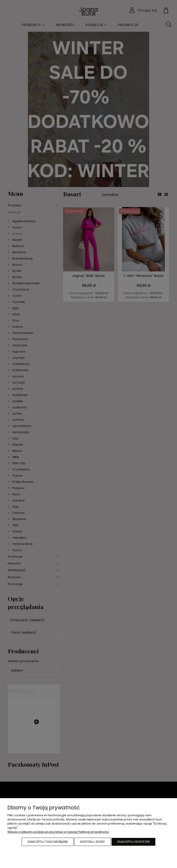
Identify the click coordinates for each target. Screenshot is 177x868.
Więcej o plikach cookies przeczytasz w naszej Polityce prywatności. (58, 832)
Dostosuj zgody (92, 842)
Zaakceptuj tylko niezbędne (48, 842)
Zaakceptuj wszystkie (133, 842)
